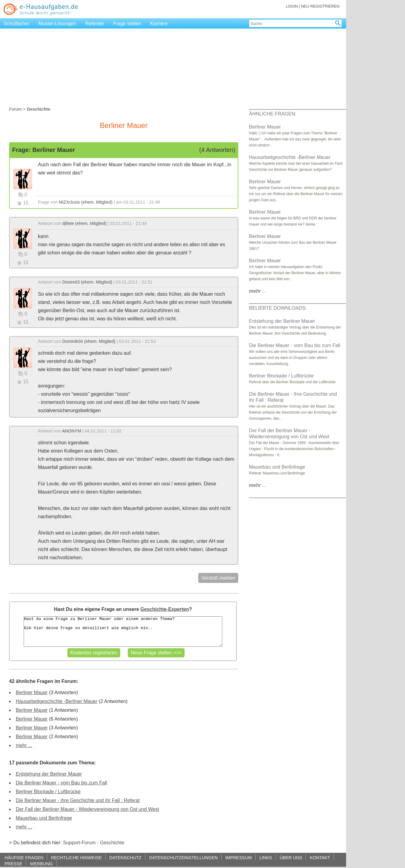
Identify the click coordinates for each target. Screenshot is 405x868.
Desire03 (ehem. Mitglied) (87, 282)
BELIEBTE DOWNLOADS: (278, 308)
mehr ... (24, 745)
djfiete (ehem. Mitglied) (84, 223)
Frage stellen (127, 24)
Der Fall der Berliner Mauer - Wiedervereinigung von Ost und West (87, 809)
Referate (95, 24)
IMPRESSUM (238, 858)
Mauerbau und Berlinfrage (44, 818)
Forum (15, 109)
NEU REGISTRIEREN (320, 6)
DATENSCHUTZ (125, 858)
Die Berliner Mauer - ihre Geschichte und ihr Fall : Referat (78, 800)
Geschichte (112, 843)
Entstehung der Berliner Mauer (49, 774)
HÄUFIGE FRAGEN (24, 858)
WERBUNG (41, 864)
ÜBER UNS (291, 858)
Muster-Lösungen (58, 24)
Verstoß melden (218, 578)
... (258, 291)
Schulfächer (17, 24)
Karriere (159, 24)
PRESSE (13, 864)
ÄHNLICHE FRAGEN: (273, 114)
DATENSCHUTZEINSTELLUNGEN (183, 858)
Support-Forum (79, 843)
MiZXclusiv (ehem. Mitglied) (86, 202)
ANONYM (71, 431)
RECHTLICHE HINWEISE (76, 858)
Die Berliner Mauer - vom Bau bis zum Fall (61, 783)
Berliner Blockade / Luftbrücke (48, 792)
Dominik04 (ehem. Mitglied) (89, 341)
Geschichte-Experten (165, 609)
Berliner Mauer (32, 692)
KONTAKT (320, 858)
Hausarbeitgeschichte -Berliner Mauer (57, 701)
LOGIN (292, 6)
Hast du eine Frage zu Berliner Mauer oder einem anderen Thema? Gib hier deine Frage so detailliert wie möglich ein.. (123, 632)
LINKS (266, 858)
